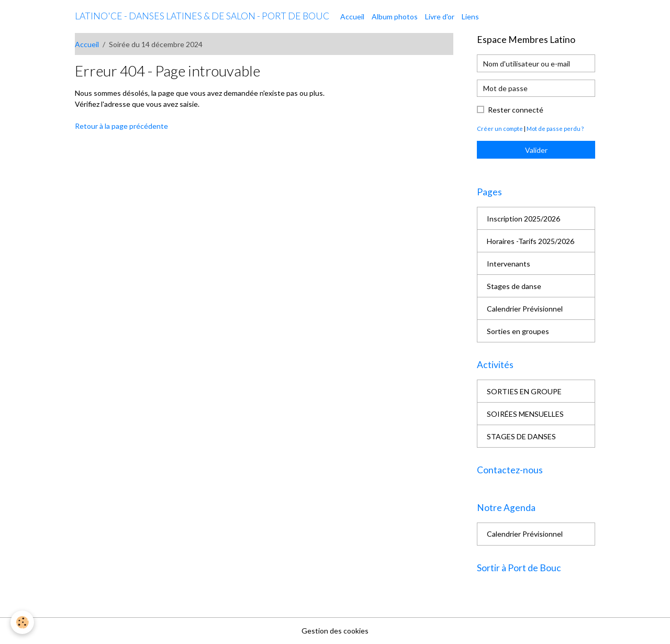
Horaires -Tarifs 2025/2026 (531, 241)
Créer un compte (500, 129)
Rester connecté (516, 110)
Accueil (352, 16)
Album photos (395, 16)
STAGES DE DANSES (521, 436)
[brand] (202, 16)
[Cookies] (22, 622)
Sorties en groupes (518, 331)
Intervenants (509, 264)
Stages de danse (514, 286)
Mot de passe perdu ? (555, 129)
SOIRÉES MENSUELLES (525, 414)
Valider (536, 150)
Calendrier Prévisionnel (525, 309)
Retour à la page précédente (121, 126)
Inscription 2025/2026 (523, 219)
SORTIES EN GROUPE (524, 391)
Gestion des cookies (335, 631)
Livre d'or (440, 16)
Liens (470, 16)
